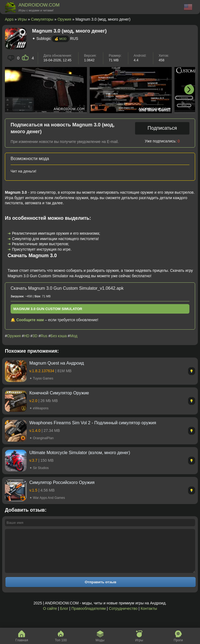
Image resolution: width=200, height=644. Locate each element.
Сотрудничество (123, 617)
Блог (64, 617)
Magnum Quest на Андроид (57, 363)
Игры (22, 19)
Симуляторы (42, 19)
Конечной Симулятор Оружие (59, 393)
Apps (9, 19)
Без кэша (59, 336)
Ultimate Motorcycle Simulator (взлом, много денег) (80, 453)
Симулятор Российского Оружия (62, 482)
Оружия (64, 19)
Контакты (149, 617)
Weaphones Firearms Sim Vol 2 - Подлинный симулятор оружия (93, 423)
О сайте (50, 617)
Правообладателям (89, 617)
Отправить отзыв (101, 590)
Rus (44, 336)
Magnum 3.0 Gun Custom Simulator (48, 309)
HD (27, 336)
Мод (74, 336)
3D (35, 336)
